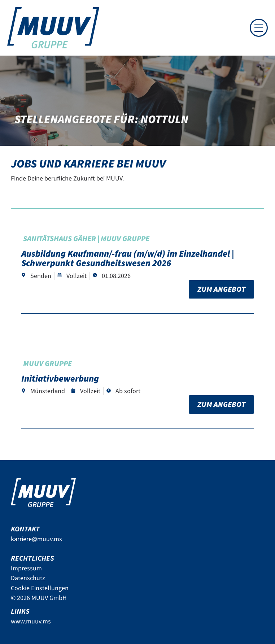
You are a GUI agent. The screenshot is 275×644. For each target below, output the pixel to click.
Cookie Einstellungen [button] (40, 588)
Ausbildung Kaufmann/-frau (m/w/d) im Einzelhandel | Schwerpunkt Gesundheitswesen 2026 (128, 258)
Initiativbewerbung (60, 379)
